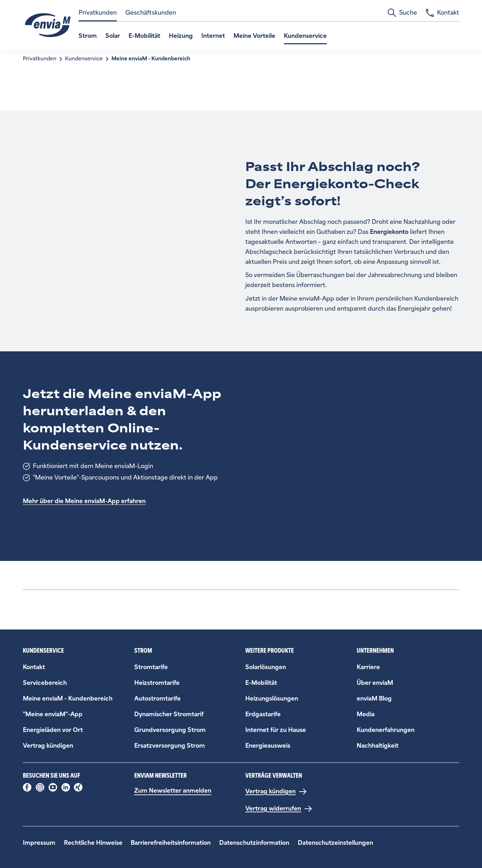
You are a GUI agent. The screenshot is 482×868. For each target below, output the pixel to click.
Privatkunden (98, 13)
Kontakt (442, 13)
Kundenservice (305, 36)
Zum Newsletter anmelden (173, 791)
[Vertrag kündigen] (276, 792)
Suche (402, 13)
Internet (213, 36)
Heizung (181, 36)
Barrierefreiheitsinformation (171, 843)
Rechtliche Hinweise (93, 843)
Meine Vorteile (254, 36)
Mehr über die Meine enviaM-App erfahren (84, 501)
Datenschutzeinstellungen (335, 843)
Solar (113, 36)
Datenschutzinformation (254, 843)
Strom (88, 36)
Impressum (39, 843)
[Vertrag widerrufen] (279, 809)
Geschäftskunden (151, 13)
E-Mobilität (144, 36)
